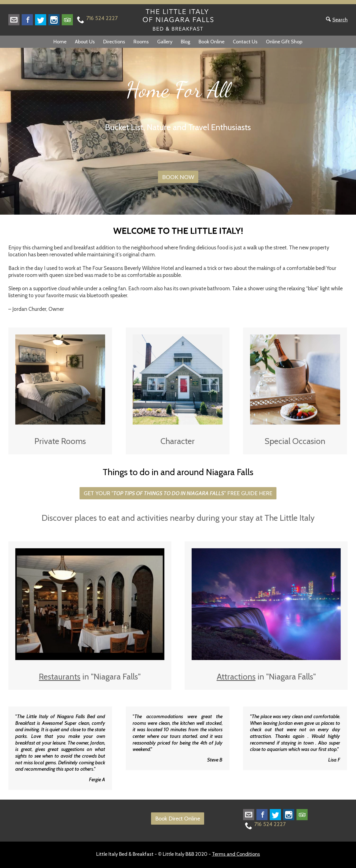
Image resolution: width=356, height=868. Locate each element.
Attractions (236, 677)
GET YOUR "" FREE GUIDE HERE (178, 493)
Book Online (212, 42)
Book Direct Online (178, 819)
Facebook (27, 20)
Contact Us (245, 42)
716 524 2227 (102, 18)
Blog (186, 42)
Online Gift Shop (284, 42)
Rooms (141, 42)
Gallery (165, 42)
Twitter (41, 20)
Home (60, 42)
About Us (85, 42)
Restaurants (60, 677)
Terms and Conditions (236, 854)
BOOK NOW (178, 177)
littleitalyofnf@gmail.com (14, 20)
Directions (114, 42)
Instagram (54, 20)
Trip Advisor (67, 20)
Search (340, 20)
